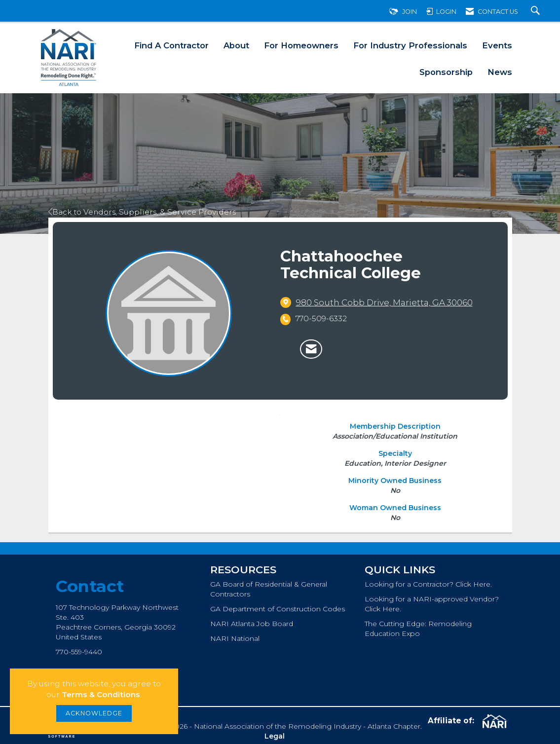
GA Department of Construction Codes (278, 609)
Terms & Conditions (101, 694)
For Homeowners (301, 45)
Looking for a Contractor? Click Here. (428, 584)
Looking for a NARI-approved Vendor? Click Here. (432, 604)
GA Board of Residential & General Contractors (269, 589)
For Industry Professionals (410, 45)
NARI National (235, 638)
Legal (275, 736)
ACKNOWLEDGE (94, 713)
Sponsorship (446, 72)
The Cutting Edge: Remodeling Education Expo (418, 629)
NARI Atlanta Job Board (252, 624)
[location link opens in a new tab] (384, 302)
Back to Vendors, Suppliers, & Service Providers (142, 212)
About (236, 45)
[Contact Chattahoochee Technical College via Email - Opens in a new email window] (311, 349)
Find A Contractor (171, 45)
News (500, 72)
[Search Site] (537, 12)
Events (497, 45)
